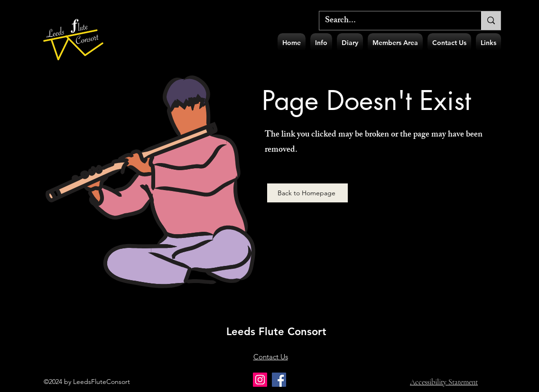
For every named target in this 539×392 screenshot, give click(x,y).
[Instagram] (260, 380)
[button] (321, 43)
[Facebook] (279, 380)
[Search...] (393, 21)
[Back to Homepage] (307, 193)
